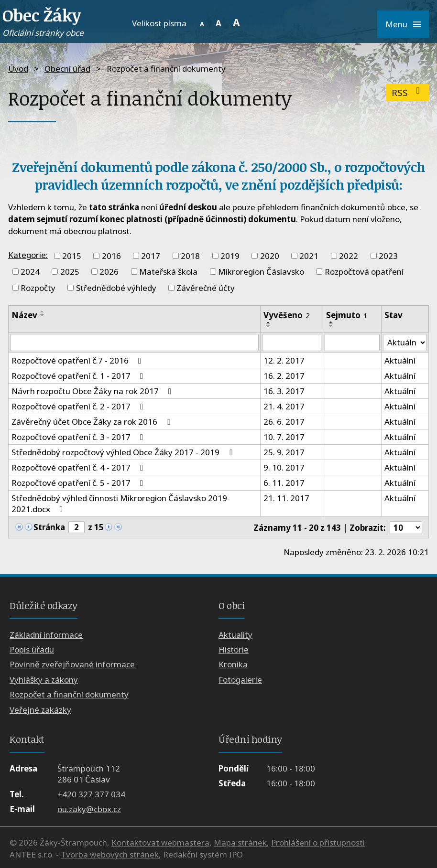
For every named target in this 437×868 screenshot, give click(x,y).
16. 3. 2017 (284, 391)
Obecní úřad (67, 69)
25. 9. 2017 (284, 452)
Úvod (18, 69)
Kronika (233, 665)
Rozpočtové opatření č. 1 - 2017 (79, 376)
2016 (111, 256)
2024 (30, 272)
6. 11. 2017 (284, 483)
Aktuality (235, 635)
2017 (151, 256)
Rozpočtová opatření (364, 272)
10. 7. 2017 (284, 437)
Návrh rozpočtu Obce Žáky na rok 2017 (93, 391)
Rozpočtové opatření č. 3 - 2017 (79, 437)
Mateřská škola (168, 272)
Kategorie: (28, 255)
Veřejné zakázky (40, 710)
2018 (190, 256)
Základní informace (46, 635)
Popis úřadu (32, 649)
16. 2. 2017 (284, 376)
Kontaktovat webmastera (160, 842)
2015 (72, 256)
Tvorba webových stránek (110, 854)
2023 (388, 256)
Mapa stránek (240, 842)
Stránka (49, 527)
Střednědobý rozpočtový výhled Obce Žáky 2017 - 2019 (124, 452)
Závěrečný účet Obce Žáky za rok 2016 (93, 422)
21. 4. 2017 (284, 406)
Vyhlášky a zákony (44, 680)
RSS (408, 92)
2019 (230, 256)
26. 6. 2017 (284, 422)
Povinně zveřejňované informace (72, 665)
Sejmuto (347, 315)
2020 (270, 256)
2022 (349, 256)
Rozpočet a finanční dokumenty (69, 694)
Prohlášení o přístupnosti (318, 842)
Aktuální (399, 360)
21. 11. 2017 (286, 498)
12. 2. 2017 (284, 360)
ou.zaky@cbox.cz (89, 809)
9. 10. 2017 (284, 467)
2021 (309, 256)
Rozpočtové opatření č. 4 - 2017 (79, 467)
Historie (234, 649)
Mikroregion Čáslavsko (261, 272)
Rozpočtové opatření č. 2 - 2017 (79, 406)
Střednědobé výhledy (116, 288)
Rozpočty (38, 288)
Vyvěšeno (287, 315)
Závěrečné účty (206, 288)
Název (24, 315)
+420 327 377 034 (91, 794)
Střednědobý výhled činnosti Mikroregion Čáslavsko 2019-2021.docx (121, 504)
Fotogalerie (240, 680)
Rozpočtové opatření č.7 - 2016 (78, 360)
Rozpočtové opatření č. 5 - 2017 (79, 483)
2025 (70, 272)
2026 (109, 272)
